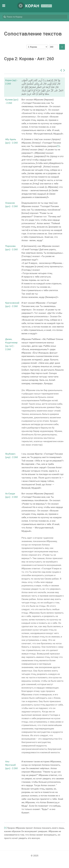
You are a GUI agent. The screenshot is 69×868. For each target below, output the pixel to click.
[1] (58, 146)
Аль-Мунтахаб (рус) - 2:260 (11, 765)
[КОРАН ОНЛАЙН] (34, 6)
